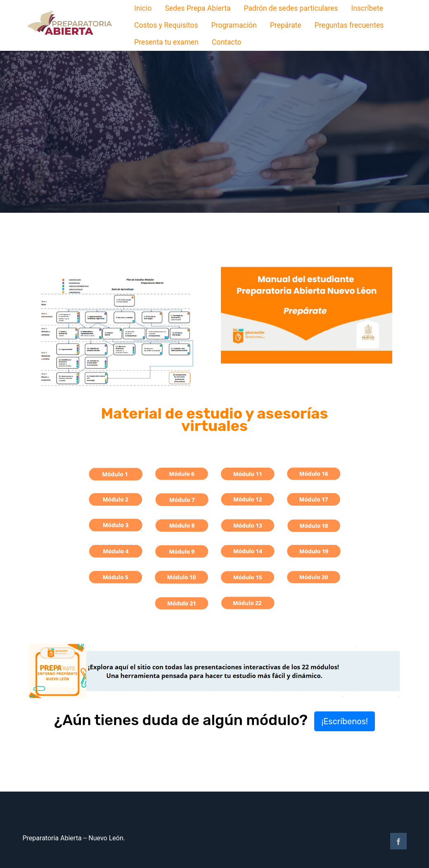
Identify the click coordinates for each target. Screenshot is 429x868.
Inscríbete (367, 8)
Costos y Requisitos (166, 25)
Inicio (143, 8)
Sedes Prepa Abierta (198, 8)
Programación (234, 25)
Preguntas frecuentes (349, 25)
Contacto (226, 42)
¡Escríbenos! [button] (344, 721)
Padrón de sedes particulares (291, 8)
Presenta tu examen (166, 42)
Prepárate (286, 25)
